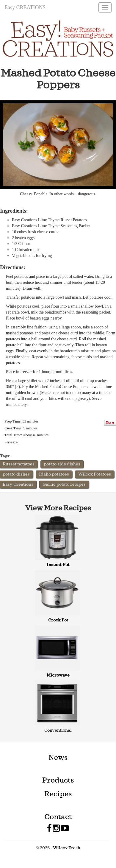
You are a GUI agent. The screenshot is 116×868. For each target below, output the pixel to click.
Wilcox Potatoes (95, 474)
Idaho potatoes (54, 474)
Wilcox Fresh (67, 848)
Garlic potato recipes (64, 484)
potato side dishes (62, 464)
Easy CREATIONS (25, 7)
